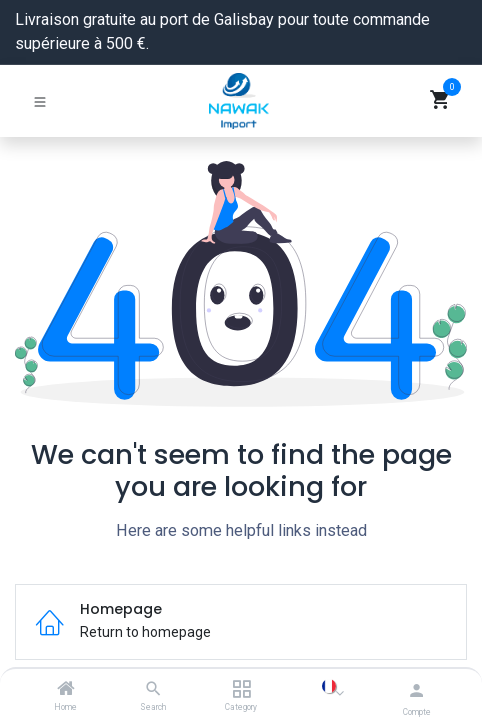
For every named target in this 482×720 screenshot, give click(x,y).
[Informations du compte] (416, 690)
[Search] (153, 690)
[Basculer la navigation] (40, 101)
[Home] (66, 690)
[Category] (241, 690)
